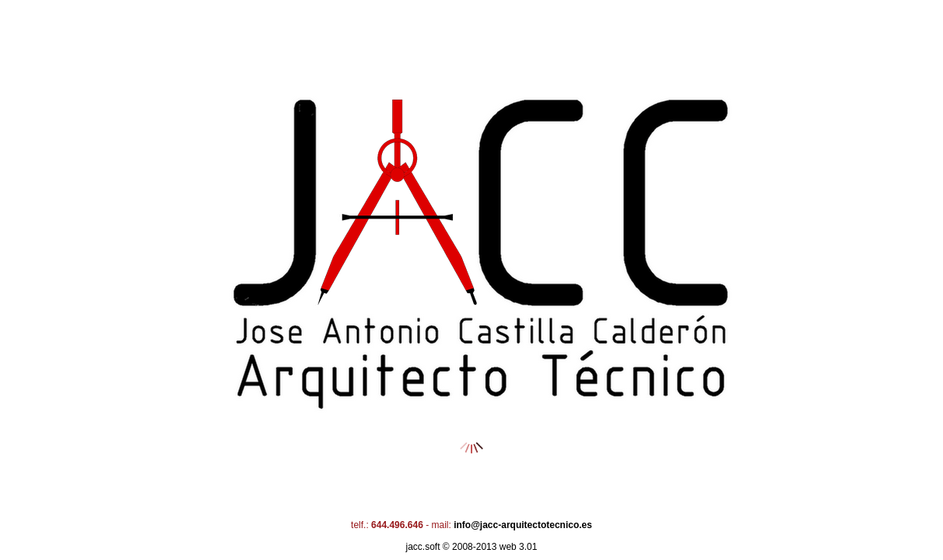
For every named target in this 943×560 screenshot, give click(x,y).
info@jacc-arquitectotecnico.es (523, 525)
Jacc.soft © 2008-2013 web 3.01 (472, 547)
